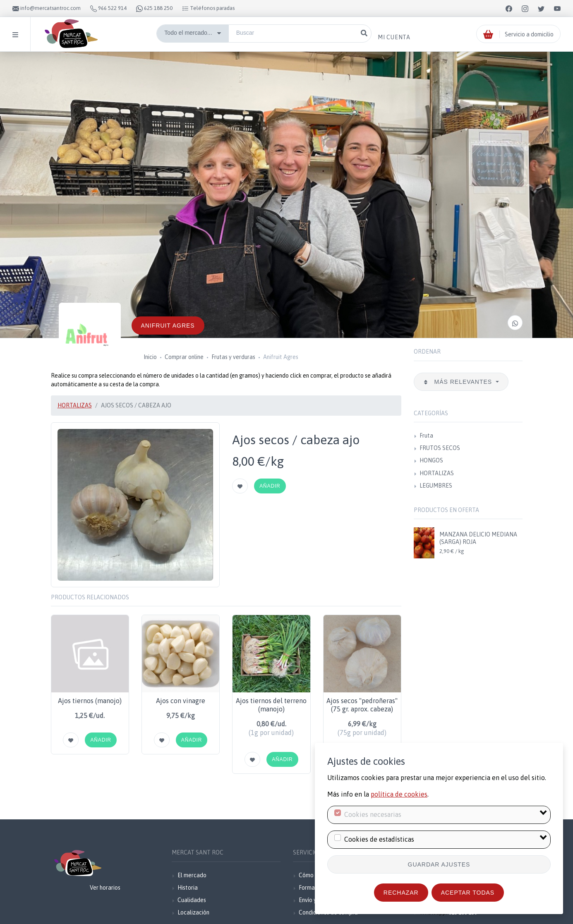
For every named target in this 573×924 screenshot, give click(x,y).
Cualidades (192, 900)
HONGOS (431, 460)
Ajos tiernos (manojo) (90, 701)
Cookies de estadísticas (379, 839)
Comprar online (184, 357)
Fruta (426, 436)
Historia (188, 888)
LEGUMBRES (436, 486)
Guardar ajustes (439, 864)
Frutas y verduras (233, 357)
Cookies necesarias (373, 814)
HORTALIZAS (75, 405)
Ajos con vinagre (181, 701)
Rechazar (401, 893)
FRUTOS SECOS (440, 448)
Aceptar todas (468, 893)
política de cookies (399, 794)
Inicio (150, 357)
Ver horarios (105, 888)
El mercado (192, 875)
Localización (193, 912)
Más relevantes (459, 382)
